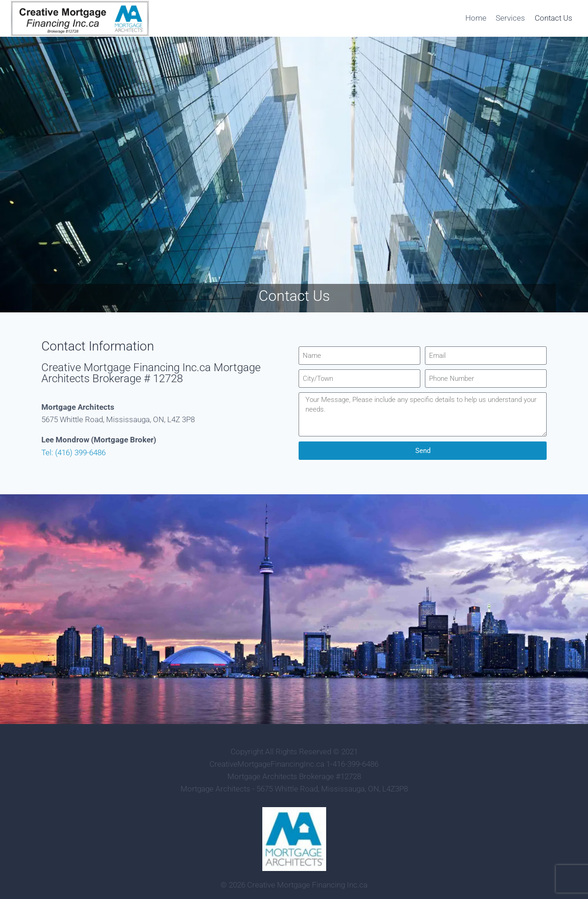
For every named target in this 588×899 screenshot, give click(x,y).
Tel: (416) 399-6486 (73, 452)
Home (476, 18)
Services (510, 18)
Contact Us (554, 18)
